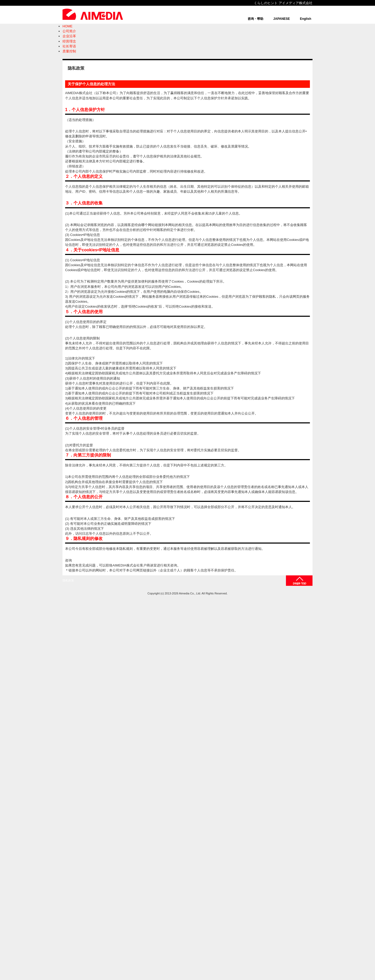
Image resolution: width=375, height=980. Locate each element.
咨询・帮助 (255, 19)
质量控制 (69, 51)
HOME (67, 26)
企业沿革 (69, 36)
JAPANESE (282, 19)
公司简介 (69, 31)
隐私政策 (68, 580)
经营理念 (69, 41)
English (306, 19)
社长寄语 (69, 46)
